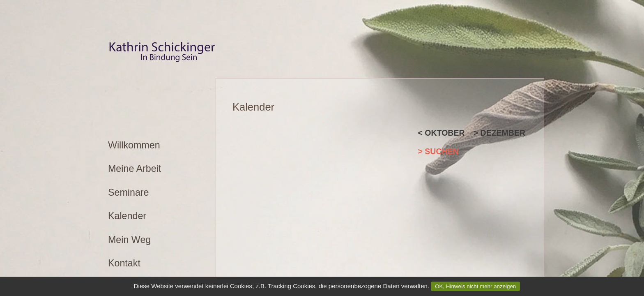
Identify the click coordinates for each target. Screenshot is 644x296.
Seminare (129, 192)
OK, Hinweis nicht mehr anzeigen (475, 286)
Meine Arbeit (135, 169)
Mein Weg (129, 240)
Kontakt (124, 263)
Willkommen (134, 145)
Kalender (127, 216)
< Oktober (442, 133)
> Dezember (499, 133)
